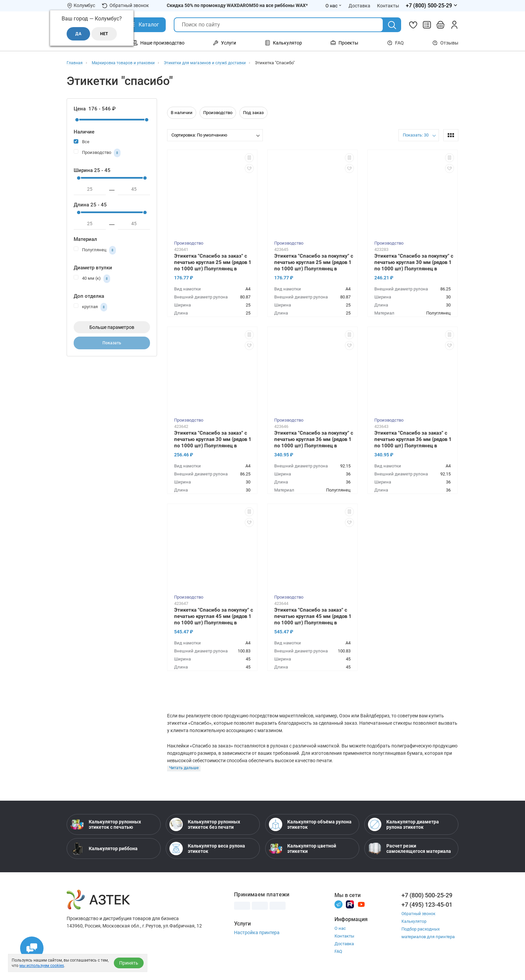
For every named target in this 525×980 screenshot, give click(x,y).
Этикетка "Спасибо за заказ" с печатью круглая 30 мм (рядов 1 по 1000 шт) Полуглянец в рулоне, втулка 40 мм (213, 440)
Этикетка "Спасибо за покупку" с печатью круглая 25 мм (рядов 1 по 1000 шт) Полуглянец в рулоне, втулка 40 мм (314, 263)
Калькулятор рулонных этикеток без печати (205, 825)
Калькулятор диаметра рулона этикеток (403, 825)
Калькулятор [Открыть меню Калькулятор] (283, 43)
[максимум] (134, 189)
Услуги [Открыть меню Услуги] (224, 43)
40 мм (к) (92, 279)
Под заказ (253, 113)
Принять (129, 963)
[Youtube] (361, 905)
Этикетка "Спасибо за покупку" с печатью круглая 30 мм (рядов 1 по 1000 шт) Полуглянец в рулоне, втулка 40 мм (414, 263)
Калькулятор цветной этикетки (303, 849)
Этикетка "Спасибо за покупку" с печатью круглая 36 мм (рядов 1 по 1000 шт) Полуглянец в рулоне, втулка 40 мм (314, 440)
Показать (112, 344)
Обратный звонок (125, 6)
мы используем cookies (42, 966)
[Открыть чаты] (32, 948)
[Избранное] (413, 25)
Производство (97, 153)
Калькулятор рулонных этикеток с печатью (106, 825)
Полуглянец (95, 250)
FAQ (395, 43)
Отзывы (445, 43)
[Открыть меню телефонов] (432, 6)
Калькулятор (415, 922)
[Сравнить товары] (427, 25)
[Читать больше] (184, 769)
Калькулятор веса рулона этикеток (207, 849)
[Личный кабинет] (454, 25)
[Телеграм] (339, 905)
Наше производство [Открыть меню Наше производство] (158, 43)
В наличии (182, 113)
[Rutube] (350, 905)
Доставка (344, 944)
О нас (340, 929)
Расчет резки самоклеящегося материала (409, 849)
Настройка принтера (257, 933)
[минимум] (90, 189)
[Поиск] (392, 25)
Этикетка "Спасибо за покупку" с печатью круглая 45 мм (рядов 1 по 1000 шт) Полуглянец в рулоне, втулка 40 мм (214, 617)
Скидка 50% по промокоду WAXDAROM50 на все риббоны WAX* (237, 5)
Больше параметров (112, 328)
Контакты (344, 937)
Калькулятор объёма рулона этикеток (310, 825)
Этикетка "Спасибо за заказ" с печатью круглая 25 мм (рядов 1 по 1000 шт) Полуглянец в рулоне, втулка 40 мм (213, 263)
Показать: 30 (416, 135)
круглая (90, 307)
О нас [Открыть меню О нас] (334, 6)
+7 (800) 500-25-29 (427, 896)
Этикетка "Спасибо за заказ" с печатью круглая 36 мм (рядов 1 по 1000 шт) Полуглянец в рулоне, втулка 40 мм (413, 440)
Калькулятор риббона (104, 849)
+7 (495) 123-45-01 (427, 905)
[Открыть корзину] (441, 25)
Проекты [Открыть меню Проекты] (344, 43)
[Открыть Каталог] (144, 25)
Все (82, 141)
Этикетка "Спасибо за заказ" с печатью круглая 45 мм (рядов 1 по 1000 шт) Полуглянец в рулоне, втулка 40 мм (313, 617)
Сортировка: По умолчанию (199, 135)
